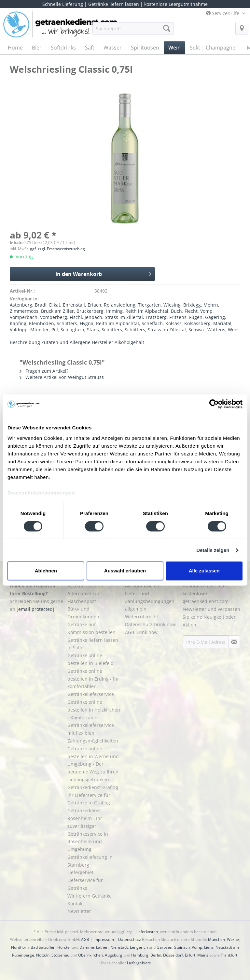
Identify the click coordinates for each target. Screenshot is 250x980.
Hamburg (140, 955)
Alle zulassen (204, 571)
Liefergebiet (80, 872)
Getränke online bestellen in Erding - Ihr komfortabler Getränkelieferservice (93, 683)
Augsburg (114, 955)
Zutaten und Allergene (66, 342)
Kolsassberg (197, 323)
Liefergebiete (139, 963)
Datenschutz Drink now (150, 624)
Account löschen (85, 586)
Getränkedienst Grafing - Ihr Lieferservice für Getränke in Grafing (94, 795)
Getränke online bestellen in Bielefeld (90, 659)
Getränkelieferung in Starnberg (90, 861)
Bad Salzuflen (43, 947)
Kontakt (76, 904)
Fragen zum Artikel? (44, 371)
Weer (234, 330)
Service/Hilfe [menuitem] (223, 13)
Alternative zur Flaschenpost (83, 597)
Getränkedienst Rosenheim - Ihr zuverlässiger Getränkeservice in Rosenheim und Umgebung (88, 830)
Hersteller (103, 342)
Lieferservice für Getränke (85, 884)
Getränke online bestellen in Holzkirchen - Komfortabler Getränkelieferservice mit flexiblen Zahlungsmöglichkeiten (94, 721)
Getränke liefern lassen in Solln (93, 644)
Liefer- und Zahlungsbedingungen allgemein (150, 601)
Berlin (156, 955)
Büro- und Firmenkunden (83, 613)
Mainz (203, 955)
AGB (85, 939)
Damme (87, 947)
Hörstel (64, 947)
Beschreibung (25, 342)
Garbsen (164, 947)
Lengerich (139, 947)
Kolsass (174, 323)
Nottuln (43, 955)
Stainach (182, 947)
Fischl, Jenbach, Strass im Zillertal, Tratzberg (118, 317)
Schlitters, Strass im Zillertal (155, 330)
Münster (40, 330)
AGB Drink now (141, 632)
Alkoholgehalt (129, 342)
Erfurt (190, 955)
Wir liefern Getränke (90, 896)
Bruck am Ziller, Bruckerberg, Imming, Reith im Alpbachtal (105, 311)
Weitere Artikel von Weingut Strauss (62, 377)
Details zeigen (213, 550)
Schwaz (197, 330)
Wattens (216, 330)
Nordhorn (20, 947)
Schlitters (112, 330)
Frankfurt (229, 955)
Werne (233, 939)
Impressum (104, 939)
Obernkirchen (90, 955)
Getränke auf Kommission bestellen (91, 628)
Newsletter (79, 911)
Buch (176, 311)
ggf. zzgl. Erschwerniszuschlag (57, 249)
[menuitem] (133, 31)
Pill (55, 330)
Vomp (197, 947)
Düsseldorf (173, 955)
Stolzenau (60, 955)
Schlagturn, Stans (80, 330)
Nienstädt (119, 947)
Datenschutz (130, 939)
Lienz (209, 947)
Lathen (102, 947)
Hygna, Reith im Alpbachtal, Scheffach (121, 323)
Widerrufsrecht (142, 617)
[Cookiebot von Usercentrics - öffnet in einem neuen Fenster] (214, 404)
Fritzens (178, 317)
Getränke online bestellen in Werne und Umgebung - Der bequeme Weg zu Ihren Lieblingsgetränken (93, 764)
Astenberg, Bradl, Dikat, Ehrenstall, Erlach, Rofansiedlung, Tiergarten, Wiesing (95, 305)
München (216, 939)
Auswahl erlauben (125, 571)
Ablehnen (46, 571)
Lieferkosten (147, 932)
